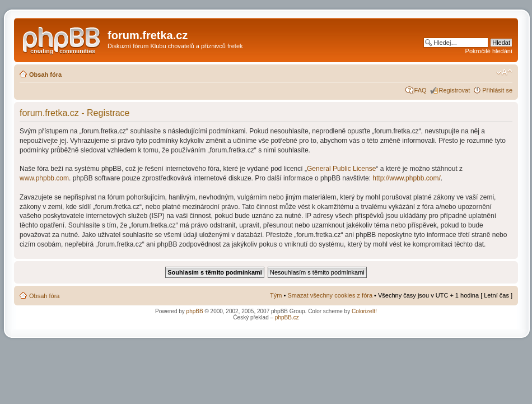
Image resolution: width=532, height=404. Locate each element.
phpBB (195, 311)
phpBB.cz (287, 317)
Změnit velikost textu (504, 72)
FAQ (421, 90)
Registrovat (455, 90)
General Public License (341, 169)
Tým (276, 295)
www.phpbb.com (44, 178)
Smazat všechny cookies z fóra (330, 295)
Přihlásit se (497, 90)
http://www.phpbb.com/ (406, 178)
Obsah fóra (45, 75)
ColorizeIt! (364, 311)
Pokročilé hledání (489, 51)
